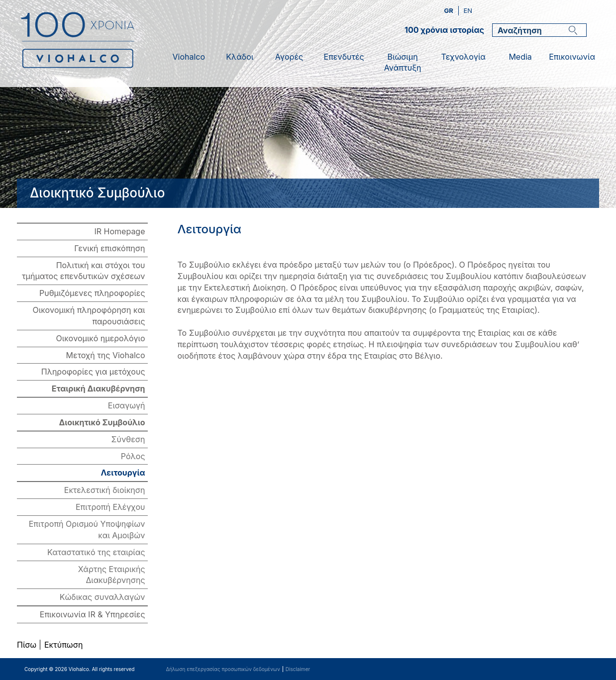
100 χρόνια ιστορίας (444, 30)
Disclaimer (298, 669)
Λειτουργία (123, 473)
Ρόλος (133, 456)
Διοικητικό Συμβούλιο (102, 422)
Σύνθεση (128, 439)
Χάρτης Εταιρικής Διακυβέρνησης (112, 575)
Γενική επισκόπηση (109, 248)
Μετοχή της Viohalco (106, 355)
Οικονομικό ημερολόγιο (101, 338)
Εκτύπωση (63, 645)
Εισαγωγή (127, 405)
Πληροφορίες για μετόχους (93, 372)
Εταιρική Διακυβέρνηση (99, 389)
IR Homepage (120, 231)
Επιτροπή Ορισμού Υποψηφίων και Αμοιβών (87, 530)
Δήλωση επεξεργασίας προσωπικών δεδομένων (223, 669)
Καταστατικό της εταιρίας (96, 552)
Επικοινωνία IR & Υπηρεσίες (93, 614)
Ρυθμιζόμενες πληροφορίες (92, 293)
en (468, 10)
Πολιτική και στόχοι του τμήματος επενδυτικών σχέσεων (83, 271)
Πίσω (27, 645)
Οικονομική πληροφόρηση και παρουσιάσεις (89, 316)
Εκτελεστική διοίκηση (105, 490)
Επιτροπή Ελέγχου (110, 507)
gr (450, 10)
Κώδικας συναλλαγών (103, 597)
